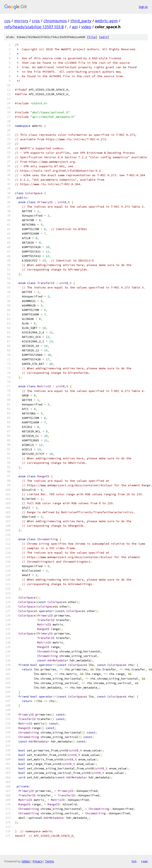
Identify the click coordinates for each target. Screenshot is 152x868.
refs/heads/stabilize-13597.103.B (34, 27)
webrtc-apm (106, 21)
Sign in (143, 7)
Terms (49, 861)
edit (104, 37)
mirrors (21, 21)
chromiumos (55, 21)
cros (36, 21)
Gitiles (26, 861)
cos (7, 21)
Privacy (37, 861)
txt (134, 861)
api (75, 27)
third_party (81, 21)
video (86, 27)
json (144, 861)
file (92, 37)
